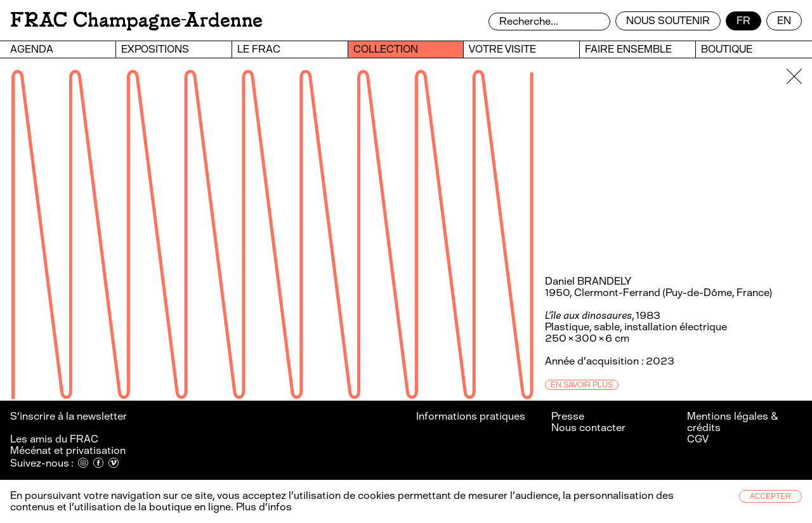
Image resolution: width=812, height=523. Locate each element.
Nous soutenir (668, 21)
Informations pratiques (471, 416)
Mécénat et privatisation (68, 450)
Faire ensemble (628, 49)
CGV (698, 439)
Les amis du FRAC (54, 439)
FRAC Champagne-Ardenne (136, 20)
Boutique (727, 49)
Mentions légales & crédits (732, 422)
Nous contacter (588, 428)
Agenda (32, 49)
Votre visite (502, 49)
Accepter (770, 496)
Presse (568, 416)
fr (743, 21)
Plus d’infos (263, 507)
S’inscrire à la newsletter (69, 416)
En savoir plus (582, 385)
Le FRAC (259, 49)
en (784, 21)
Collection (386, 49)
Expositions (155, 49)
